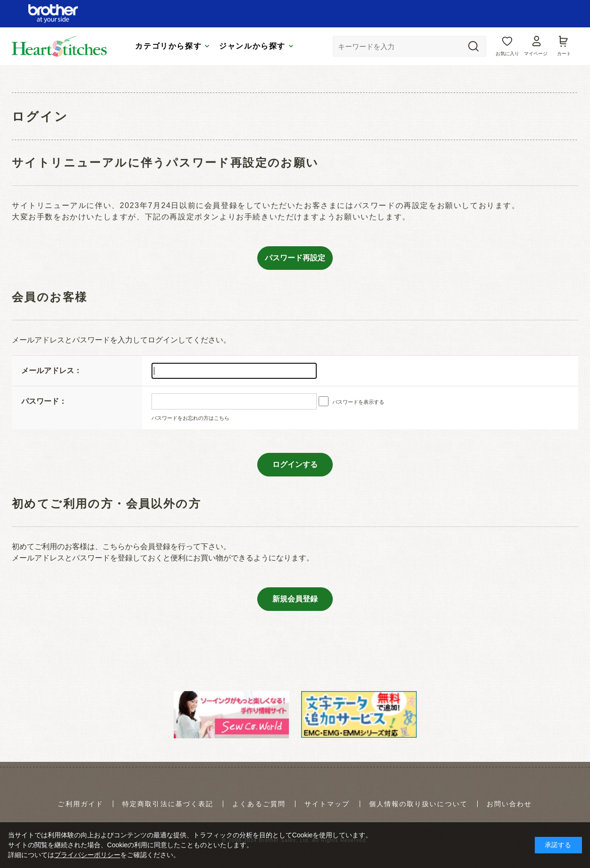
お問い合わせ (510, 804)
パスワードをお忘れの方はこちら (190, 418)
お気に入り (507, 49)
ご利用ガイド (80, 804)
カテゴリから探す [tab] (168, 42)
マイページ (536, 49)
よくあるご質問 (259, 804)
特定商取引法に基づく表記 (168, 804)
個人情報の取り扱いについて (418, 804)
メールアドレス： (51, 371)
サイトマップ (327, 804)
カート (564, 49)
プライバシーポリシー (87, 855)
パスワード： (44, 401)
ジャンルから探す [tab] (252, 42)
